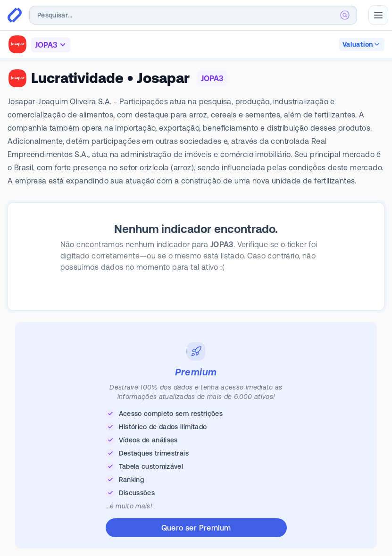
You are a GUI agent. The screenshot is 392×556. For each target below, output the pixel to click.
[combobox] (193, 15)
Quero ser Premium (196, 528)
